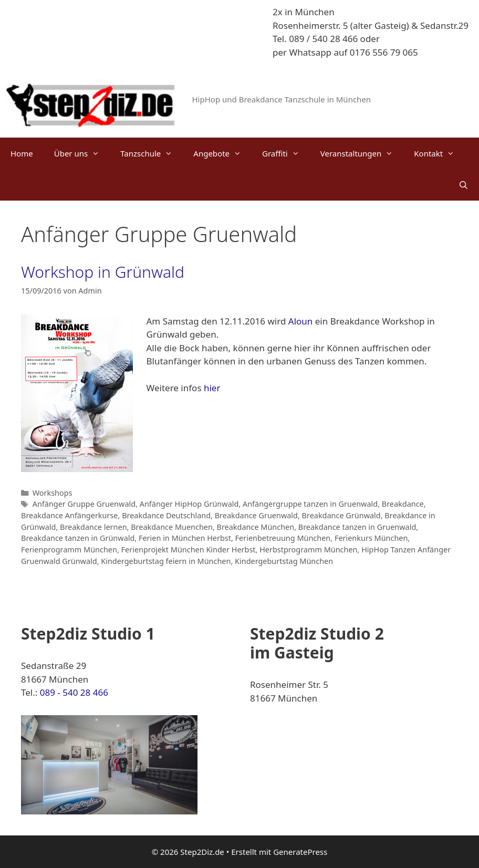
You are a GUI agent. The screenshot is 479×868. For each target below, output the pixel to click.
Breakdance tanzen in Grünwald (78, 538)
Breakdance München (256, 527)
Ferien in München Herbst (185, 538)
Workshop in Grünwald (103, 272)
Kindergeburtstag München (284, 561)
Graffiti (286, 153)
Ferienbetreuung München (283, 538)
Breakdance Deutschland (166, 515)
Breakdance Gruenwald (256, 515)
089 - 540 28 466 (74, 692)
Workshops (53, 493)
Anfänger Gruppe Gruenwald (84, 504)
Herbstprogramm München (308, 550)
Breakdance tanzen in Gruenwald (357, 527)
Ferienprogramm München (69, 550)
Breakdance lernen (93, 527)
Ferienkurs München (371, 538)
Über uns (82, 153)
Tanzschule (152, 153)
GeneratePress (300, 852)
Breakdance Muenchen (172, 527)
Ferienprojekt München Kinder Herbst (189, 550)
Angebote (222, 153)
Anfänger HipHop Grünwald (189, 504)
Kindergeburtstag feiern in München (166, 561)
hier (212, 388)
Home (22, 153)
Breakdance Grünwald (341, 515)
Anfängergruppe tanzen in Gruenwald (310, 504)
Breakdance (403, 504)
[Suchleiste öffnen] (464, 185)
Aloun (302, 321)
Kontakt (439, 153)
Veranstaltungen (362, 153)
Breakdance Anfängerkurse (70, 515)
